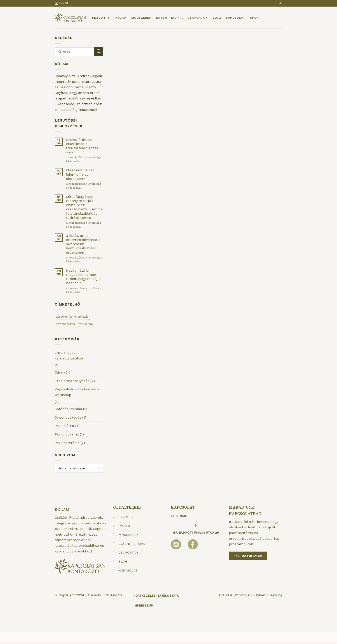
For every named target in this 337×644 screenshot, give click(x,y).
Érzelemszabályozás (72, 381)
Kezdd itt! (101, 18)
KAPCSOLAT (128, 570)
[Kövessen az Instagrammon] (280, 3)
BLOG (123, 561)
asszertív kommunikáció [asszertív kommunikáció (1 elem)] (72, 317)
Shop (254, 18)
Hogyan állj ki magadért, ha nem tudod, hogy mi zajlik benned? (84, 277)
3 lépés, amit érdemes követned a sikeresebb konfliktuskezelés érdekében (83, 244)
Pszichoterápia (67, 443)
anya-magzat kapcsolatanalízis (69, 355)
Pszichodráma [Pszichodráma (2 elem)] (65, 324)
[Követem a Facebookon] (276, 3)
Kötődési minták (68, 409)
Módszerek (141, 18)
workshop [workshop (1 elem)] (86, 324)
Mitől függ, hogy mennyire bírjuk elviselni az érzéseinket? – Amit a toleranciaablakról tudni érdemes (84, 207)
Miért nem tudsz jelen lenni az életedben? (80, 174)
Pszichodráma (67, 434)
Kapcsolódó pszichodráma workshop (77, 392)
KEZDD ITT (127, 517)
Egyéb (60, 372)
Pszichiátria (64, 426)
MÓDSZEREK (129, 535)
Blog (217, 18)
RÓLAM (124, 526)
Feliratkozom (248, 556)
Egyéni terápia (169, 18)
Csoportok (198, 18)
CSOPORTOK (129, 552)
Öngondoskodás (68, 417)
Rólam (121, 18)
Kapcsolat (236, 18)
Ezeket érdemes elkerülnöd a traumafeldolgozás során (82, 146)
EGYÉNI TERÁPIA (132, 544)
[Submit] (99, 52)
